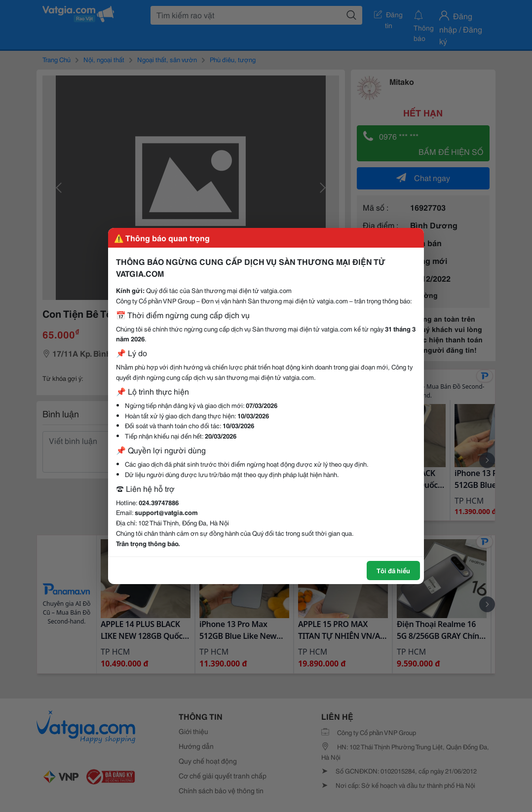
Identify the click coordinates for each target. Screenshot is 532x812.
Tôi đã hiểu (393, 570)
